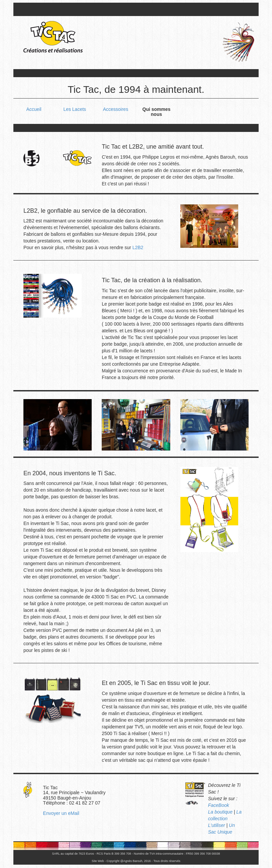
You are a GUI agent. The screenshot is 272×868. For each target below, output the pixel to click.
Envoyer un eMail (61, 813)
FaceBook (219, 805)
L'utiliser (217, 825)
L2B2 (138, 247)
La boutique (220, 812)
